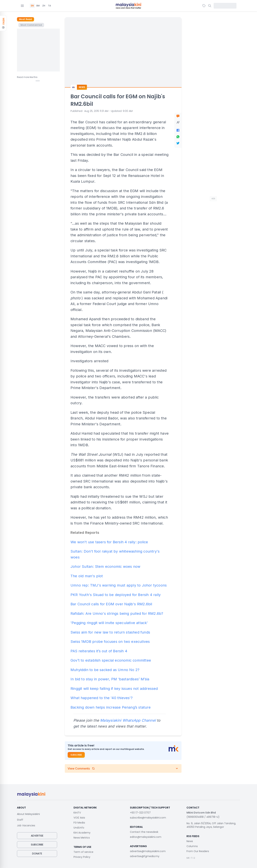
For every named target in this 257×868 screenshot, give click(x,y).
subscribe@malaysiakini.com (148, 818)
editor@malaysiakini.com (146, 837)
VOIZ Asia (79, 818)
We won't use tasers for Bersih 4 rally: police (109, 542)
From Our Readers (198, 851)
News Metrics (82, 838)
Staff (20, 820)
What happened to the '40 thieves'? (102, 698)
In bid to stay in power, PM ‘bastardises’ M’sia (110, 679)
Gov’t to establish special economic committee (111, 660)
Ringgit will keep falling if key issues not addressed (114, 689)
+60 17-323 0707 (140, 813)
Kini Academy (82, 833)
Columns (192, 846)
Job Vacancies (26, 825)
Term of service (83, 852)
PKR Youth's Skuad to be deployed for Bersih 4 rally (116, 595)
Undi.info (79, 828)
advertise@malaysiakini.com (148, 851)
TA (49, 6)
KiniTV (77, 813)
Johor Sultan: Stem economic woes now (105, 567)
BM (38, 6)
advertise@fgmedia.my (145, 856)
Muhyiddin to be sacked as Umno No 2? (105, 670)
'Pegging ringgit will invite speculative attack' (109, 623)
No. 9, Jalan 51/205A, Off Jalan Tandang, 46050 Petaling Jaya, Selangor (211, 825)
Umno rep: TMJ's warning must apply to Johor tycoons (119, 585)
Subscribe (76, 755)
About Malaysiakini (28, 814)
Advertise (37, 836)
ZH (44, 6)
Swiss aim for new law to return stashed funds (110, 632)
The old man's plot (87, 576)
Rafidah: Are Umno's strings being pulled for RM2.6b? (117, 614)
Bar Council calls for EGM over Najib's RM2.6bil (111, 604)
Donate (37, 854)
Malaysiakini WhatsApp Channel (128, 720)
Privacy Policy (82, 857)
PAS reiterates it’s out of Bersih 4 (99, 651)
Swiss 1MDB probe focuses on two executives (110, 642)
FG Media (79, 823)
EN (32, 6)
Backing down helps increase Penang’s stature (111, 707)
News (190, 841)
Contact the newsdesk (144, 832)
